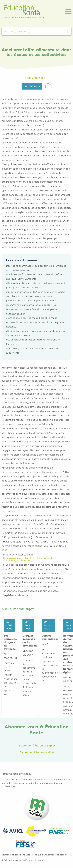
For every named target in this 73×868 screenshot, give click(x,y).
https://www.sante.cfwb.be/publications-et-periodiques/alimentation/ (27, 559)
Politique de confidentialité (16, 855)
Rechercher (71, 31)
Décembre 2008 (35, 78)
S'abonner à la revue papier (37, 745)
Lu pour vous (32, 86)
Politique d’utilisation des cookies (50, 855)
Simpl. (42, 860)
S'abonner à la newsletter (37, 752)
